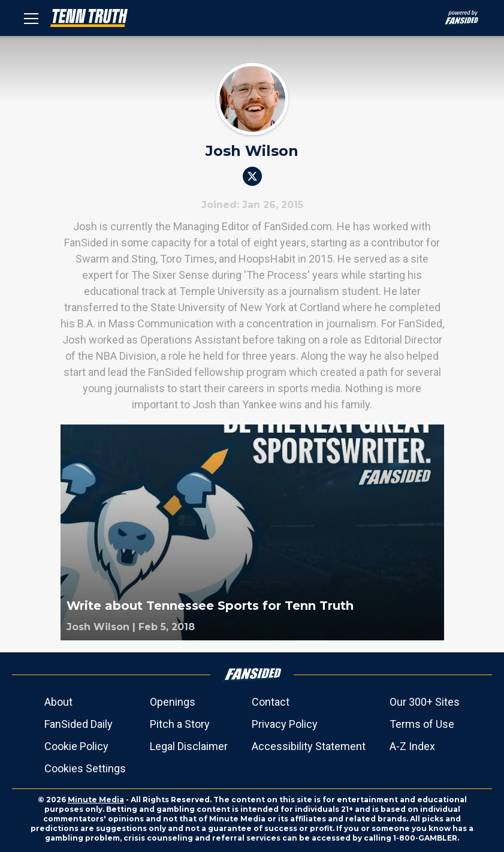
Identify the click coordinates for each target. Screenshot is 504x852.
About (58, 702)
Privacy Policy (285, 724)
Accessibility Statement (309, 746)
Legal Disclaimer (189, 746)
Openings (173, 702)
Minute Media (96, 800)
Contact (271, 702)
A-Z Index (412, 746)
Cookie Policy (76, 746)
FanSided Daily (79, 724)
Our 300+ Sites (425, 702)
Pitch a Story (180, 724)
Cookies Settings (85, 768)
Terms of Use (422, 724)
